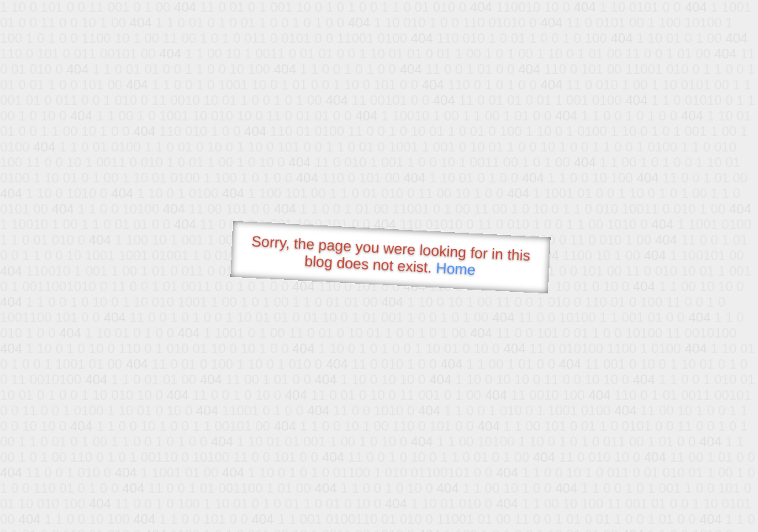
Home (456, 269)
